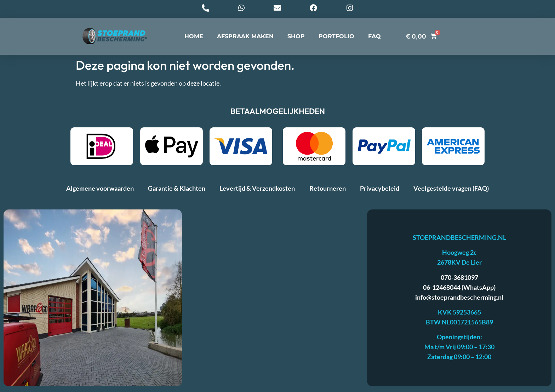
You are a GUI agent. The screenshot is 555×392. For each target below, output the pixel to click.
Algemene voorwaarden (100, 190)
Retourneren (328, 190)
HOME (194, 38)
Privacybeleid (380, 190)
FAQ (374, 38)
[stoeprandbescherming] (275, 300)
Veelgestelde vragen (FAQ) (451, 190)
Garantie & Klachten (177, 190)
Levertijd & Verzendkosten (257, 190)
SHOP (296, 38)
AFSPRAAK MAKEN (245, 38)
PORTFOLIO (336, 38)
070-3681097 (459, 279)
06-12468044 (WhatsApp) (459, 289)
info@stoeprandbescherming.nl (459, 299)
